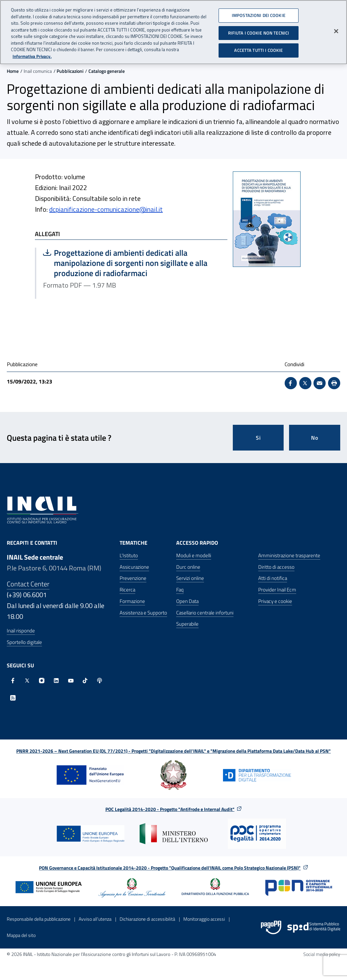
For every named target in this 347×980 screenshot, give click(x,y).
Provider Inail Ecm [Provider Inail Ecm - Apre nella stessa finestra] (277, 590)
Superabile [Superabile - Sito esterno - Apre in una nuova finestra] (187, 624)
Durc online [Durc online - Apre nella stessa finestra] (188, 567)
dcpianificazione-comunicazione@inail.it (106, 209)
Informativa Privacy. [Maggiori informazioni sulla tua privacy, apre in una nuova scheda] (32, 54)
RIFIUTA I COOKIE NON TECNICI (259, 30)
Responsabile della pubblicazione (39, 919)
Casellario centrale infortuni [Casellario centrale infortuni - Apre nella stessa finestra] (205, 613)
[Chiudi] (336, 29)
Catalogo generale (107, 71)
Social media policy (322, 954)
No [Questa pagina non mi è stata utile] (315, 438)
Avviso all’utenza (95, 919)
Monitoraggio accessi (204, 919)
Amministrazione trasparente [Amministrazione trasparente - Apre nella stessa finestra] (289, 555)
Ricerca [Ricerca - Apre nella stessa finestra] (127, 590)
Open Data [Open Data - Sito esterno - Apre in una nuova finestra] (187, 601)
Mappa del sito (21, 935)
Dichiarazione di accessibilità (147, 919)
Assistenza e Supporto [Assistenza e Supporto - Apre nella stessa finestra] (143, 613)
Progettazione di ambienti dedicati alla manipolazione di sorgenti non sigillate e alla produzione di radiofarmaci (125, 263)
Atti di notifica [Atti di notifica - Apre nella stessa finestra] (273, 578)
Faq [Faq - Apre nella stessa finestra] (180, 590)
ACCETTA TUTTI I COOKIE (258, 48)
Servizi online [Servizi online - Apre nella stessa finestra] (190, 578)
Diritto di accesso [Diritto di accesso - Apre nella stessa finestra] (276, 567)
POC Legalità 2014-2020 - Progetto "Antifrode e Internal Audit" (170, 809)
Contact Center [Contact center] (28, 584)
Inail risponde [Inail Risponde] (21, 631)
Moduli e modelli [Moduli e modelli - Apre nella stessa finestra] (194, 555)
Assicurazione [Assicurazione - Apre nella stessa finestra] (134, 567)
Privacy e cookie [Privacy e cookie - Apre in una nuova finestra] (275, 601)
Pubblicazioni (70, 71)
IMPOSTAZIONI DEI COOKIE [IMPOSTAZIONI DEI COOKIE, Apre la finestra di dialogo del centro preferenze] (259, 13)
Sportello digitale (24, 642)
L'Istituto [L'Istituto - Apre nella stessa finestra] (129, 555)
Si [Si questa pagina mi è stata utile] (258, 438)
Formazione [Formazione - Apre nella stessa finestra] (132, 601)
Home (13, 71)
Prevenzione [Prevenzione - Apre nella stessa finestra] (133, 578)
